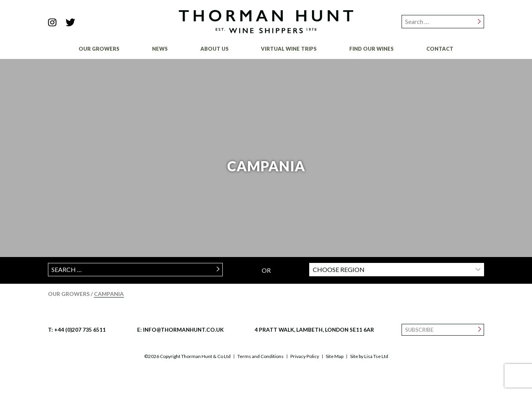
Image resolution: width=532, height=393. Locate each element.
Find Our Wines (371, 49)
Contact (440, 49)
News (160, 49)
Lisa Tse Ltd (376, 356)
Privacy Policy (305, 356)
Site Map (335, 356)
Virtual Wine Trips (289, 49)
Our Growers (99, 49)
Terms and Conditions (260, 356)
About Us (215, 49)
